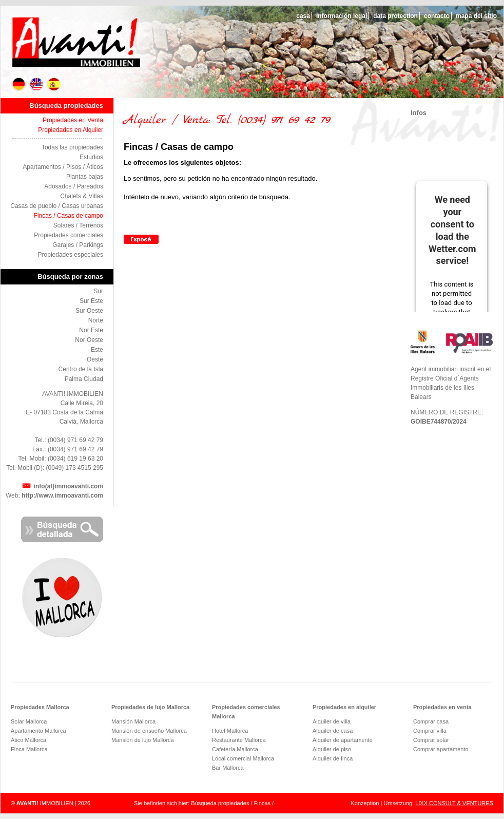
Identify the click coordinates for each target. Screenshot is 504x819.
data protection (395, 16)
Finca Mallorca (29, 749)
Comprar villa (430, 731)
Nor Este (91, 330)
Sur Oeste (89, 311)
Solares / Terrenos (78, 225)
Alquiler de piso (332, 749)
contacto (437, 16)
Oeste (95, 359)
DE (19, 84)
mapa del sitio (476, 16)
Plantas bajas (85, 177)
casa (303, 16)
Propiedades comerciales (69, 235)
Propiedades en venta (442, 707)
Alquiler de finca (333, 758)
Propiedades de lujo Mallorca (150, 707)
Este (97, 350)
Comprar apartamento (441, 749)
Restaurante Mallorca (239, 740)
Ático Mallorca (28, 740)
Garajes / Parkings (78, 245)
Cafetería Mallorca (235, 749)
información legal (342, 16)
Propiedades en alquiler (344, 707)
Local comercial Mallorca (243, 758)
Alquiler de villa (332, 721)
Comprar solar (431, 740)
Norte (96, 320)
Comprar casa (431, 721)
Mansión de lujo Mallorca (143, 740)
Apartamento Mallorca (38, 731)
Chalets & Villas (82, 196)
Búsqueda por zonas (70, 277)
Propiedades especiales (71, 255)
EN (37, 84)
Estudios (91, 157)
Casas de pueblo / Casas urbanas (57, 206)
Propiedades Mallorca (40, 707)
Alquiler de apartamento (343, 740)
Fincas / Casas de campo (69, 216)
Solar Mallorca (29, 721)
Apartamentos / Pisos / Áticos (63, 167)
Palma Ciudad (84, 379)
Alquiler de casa (333, 731)
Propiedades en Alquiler (71, 130)
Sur (98, 291)
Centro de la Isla (81, 369)
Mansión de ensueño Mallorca (149, 731)
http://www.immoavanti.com (62, 496)
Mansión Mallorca (133, 721)
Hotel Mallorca (230, 731)
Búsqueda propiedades (66, 106)
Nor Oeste (89, 340)
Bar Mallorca (228, 768)
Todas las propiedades (72, 147)
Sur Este (91, 301)
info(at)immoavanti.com (69, 486)
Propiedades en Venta (73, 120)
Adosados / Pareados (74, 186)
